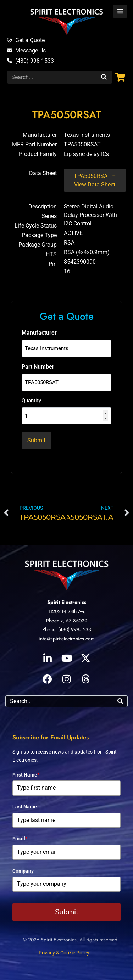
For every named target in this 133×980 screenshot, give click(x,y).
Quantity (31, 401)
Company (23, 871)
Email (20, 839)
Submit (67, 912)
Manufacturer (39, 333)
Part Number (38, 367)
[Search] (103, 77)
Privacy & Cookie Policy (64, 953)
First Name (26, 775)
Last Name (25, 807)
